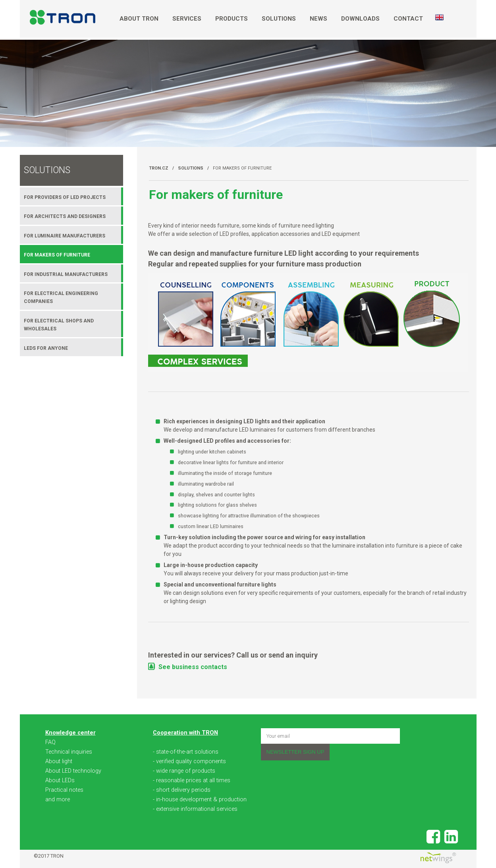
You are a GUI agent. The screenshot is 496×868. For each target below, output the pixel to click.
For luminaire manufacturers (65, 236)
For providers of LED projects (65, 197)
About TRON (139, 19)
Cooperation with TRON (185, 733)
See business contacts (193, 667)
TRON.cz (159, 168)
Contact (408, 19)
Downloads (360, 19)
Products (232, 19)
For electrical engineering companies (61, 297)
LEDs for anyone (46, 348)
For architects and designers (65, 216)
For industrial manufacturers (66, 274)
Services (187, 19)
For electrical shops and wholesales (59, 325)
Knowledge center (70, 733)
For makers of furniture (242, 168)
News (318, 19)
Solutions (279, 19)
